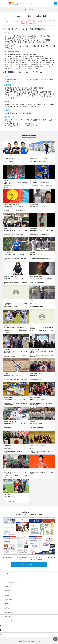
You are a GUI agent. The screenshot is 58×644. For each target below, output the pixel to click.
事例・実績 (8, 591)
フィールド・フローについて (12, 578)
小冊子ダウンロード (10, 617)
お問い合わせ (8, 608)
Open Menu (55, 3)
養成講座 (7, 595)
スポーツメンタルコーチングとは (13, 582)
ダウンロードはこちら (29, 564)
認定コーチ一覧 (9, 621)
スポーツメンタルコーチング (29, 640)
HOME (7, 574)
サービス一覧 (8, 586)
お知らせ (7, 604)
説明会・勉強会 (9, 599)
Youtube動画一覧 (9, 612)
